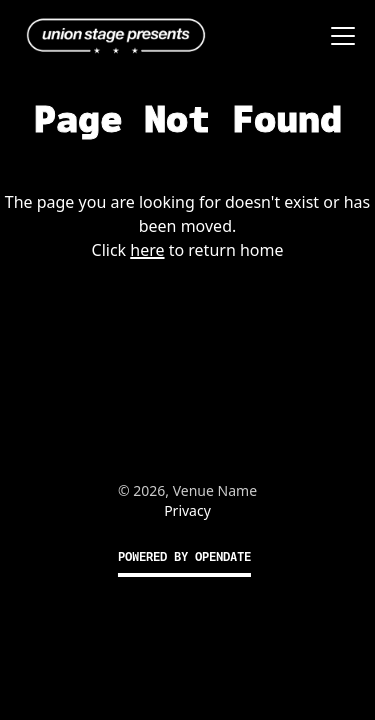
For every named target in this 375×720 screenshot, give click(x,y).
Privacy (187, 510)
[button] (339, 36)
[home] (111, 36)
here (147, 250)
